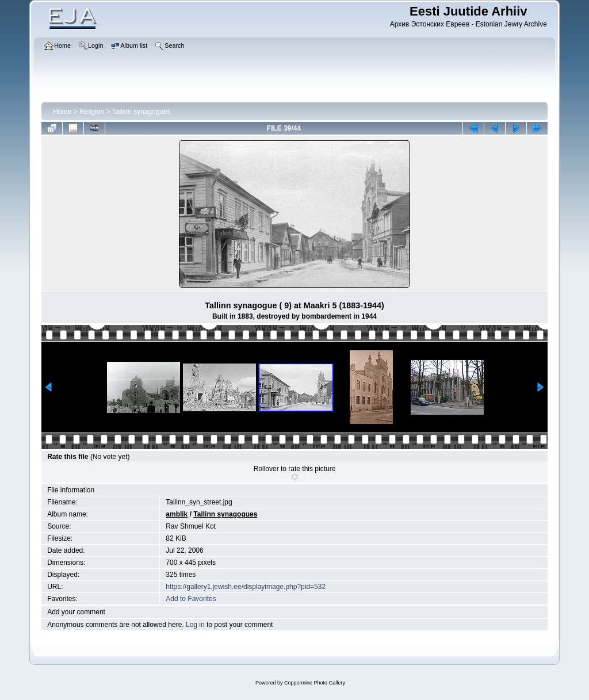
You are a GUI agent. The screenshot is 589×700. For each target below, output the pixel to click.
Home (62, 112)
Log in (195, 625)
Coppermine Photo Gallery (315, 683)
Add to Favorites (191, 599)
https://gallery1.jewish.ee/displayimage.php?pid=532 (246, 587)
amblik (177, 514)
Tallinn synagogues (141, 112)
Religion (92, 112)
